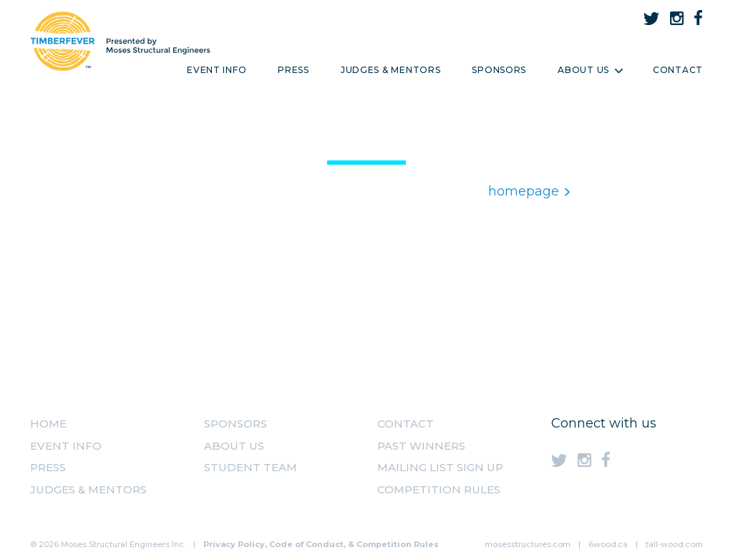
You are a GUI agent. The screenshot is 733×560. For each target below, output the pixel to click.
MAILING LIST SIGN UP (440, 467)
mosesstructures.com (528, 544)
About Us (589, 70)
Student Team (251, 467)
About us (234, 446)
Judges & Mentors (391, 70)
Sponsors (499, 70)
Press (293, 70)
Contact (678, 70)
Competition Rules (439, 489)
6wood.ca (608, 544)
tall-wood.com (674, 544)
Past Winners (421, 446)
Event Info (217, 70)
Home (48, 424)
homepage (529, 191)
